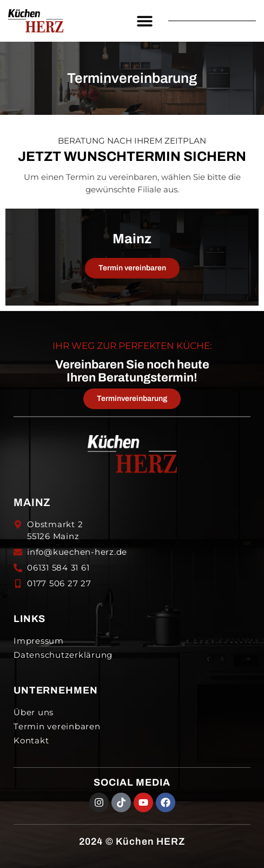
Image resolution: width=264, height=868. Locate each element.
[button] (145, 21)
